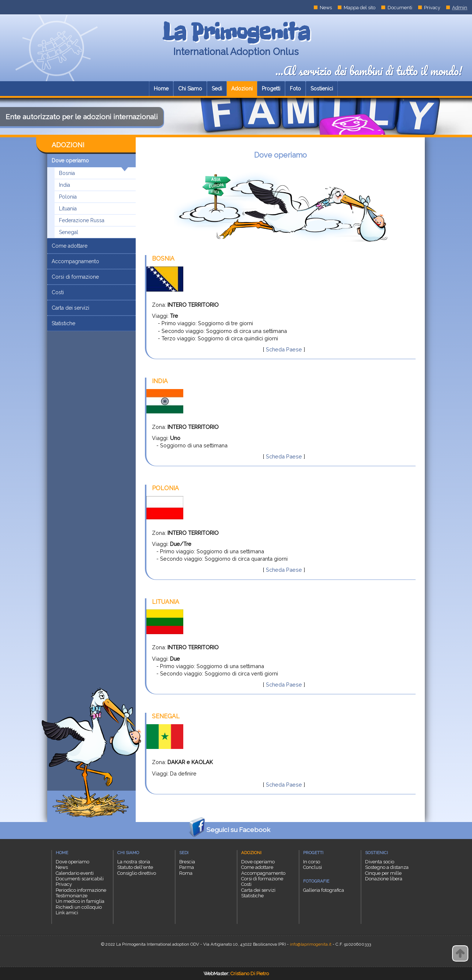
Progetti (271, 89)
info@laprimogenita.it (311, 944)
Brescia (187, 862)
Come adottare (70, 246)
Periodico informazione (81, 890)
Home (161, 89)
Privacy (432, 8)
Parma (187, 867)
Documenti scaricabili (80, 879)
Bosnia (67, 173)
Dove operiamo (90, 162)
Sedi (217, 89)
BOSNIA (163, 259)
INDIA (160, 381)
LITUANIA (166, 602)
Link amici (67, 913)
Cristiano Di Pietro (250, 974)
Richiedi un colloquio (79, 907)
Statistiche (63, 323)
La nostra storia (134, 862)
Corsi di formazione (75, 277)
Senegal (69, 232)
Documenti (400, 8)
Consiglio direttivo (137, 873)
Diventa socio (380, 862)
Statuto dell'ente (135, 867)
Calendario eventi (75, 873)
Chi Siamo (190, 89)
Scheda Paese (284, 349)
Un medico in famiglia (80, 901)
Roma (186, 873)
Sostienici (322, 89)
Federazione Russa (82, 220)
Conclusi (313, 867)
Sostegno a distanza (387, 867)
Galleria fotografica (324, 890)
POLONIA (165, 488)
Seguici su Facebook (228, 830)
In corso (312, 862)
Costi (58, 292)
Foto (295, 89)
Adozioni (242, 89)
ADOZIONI (68, 145)
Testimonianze (72, 896)
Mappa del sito (360, 8)
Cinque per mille (383, 873)
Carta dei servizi (70, 308)
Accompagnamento (75, 261)
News (326, 8)
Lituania (68, 209)
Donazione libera (384, 879)
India (65, 185)
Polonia (68, 197)
